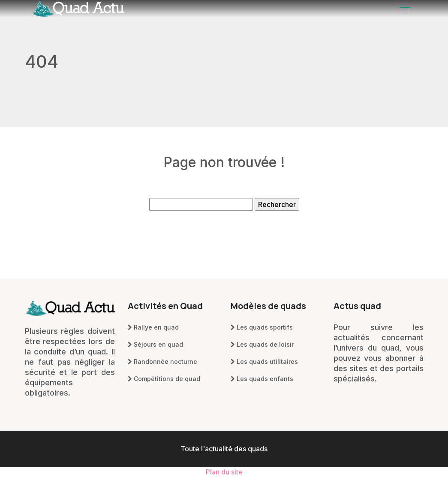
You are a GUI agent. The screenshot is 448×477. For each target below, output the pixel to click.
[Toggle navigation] (405, 9)
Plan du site (224, 472)
